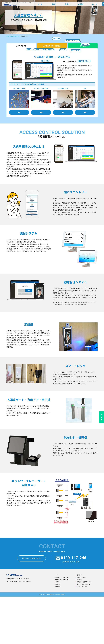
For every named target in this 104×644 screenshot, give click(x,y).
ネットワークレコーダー (72, 88)
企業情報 (81, 4)
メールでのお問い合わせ (32, 606)
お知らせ (57, 629)
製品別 (54, 4)
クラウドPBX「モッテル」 (84, 632)
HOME (56, 622)
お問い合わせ (58, 632)
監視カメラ (56, 62)
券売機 (28, 97)
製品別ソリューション (15, 36)
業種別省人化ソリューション (62, 627)
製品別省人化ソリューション (62, 625)
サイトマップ (58, 634)
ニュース (94, 4)
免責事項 (79, 627)
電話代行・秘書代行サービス (84, 629)
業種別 (67, 4)
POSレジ (63, 97)
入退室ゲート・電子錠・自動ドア (43, 97)
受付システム (46, 61)
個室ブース (85, 92)
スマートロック (75, 74)
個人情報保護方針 (81, 625)
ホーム (40, 4)
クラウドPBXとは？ (82, 634)
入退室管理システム (83, 61)
